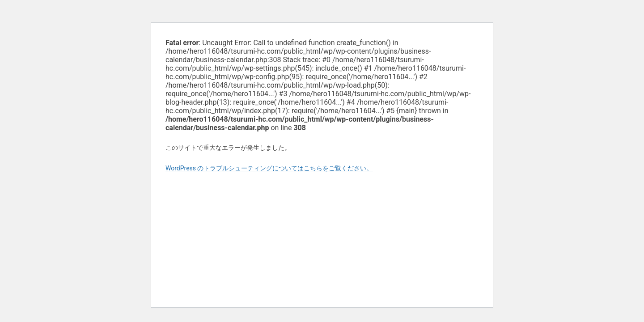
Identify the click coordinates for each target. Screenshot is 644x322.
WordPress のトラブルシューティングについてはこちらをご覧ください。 (269, 168)
